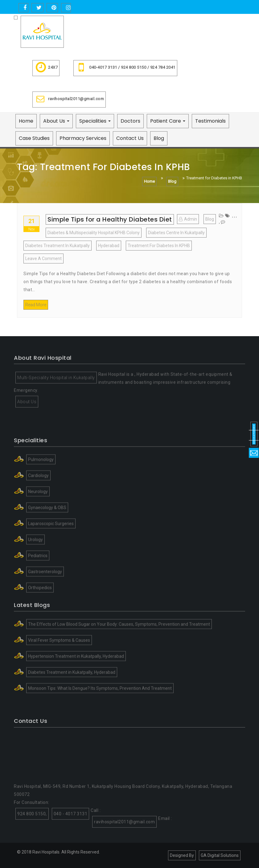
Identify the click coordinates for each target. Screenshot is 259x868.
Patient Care (168, 121)
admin (188, 219)
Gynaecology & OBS (47, 560)
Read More (36, 305)
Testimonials (210, 121)
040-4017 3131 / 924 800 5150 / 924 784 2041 (125, 68)
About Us (56, 121)
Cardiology (38, 528)
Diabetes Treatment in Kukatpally (58, 246)
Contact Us (130, 138)
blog (210, 219)
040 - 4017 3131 (71, 855)
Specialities (95, 121)
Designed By (182, 855)
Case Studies (34, 138)
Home (26, 121)
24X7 (46, 68)
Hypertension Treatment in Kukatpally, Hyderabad (76, 689)
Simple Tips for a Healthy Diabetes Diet (110, 219)
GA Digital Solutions (220, 855)
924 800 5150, (32, 855)
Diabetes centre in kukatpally (176, 233)
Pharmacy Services (83, 138)
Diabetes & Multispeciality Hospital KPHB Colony (94, 233)
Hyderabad (109, 246)
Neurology (38, 544)
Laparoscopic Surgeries (51, 577)
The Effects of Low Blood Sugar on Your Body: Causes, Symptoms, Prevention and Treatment (119, 657)
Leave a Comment (44, 259)
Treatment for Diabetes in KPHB (159, 246)
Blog (159, 138)
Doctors (130, 121)
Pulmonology (41, 512)
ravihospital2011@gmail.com (69, 100)
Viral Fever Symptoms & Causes (59, 673)
